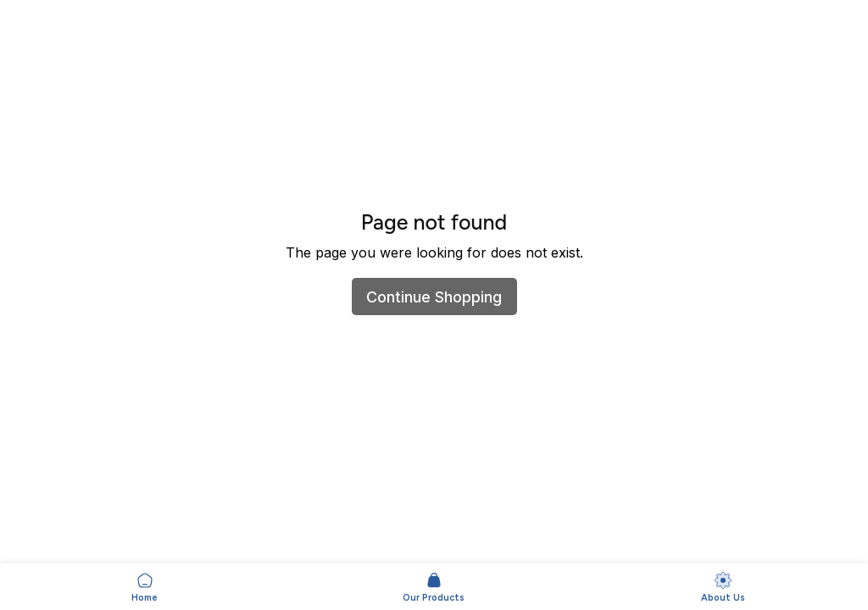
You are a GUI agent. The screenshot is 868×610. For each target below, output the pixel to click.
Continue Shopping (434, 297)
